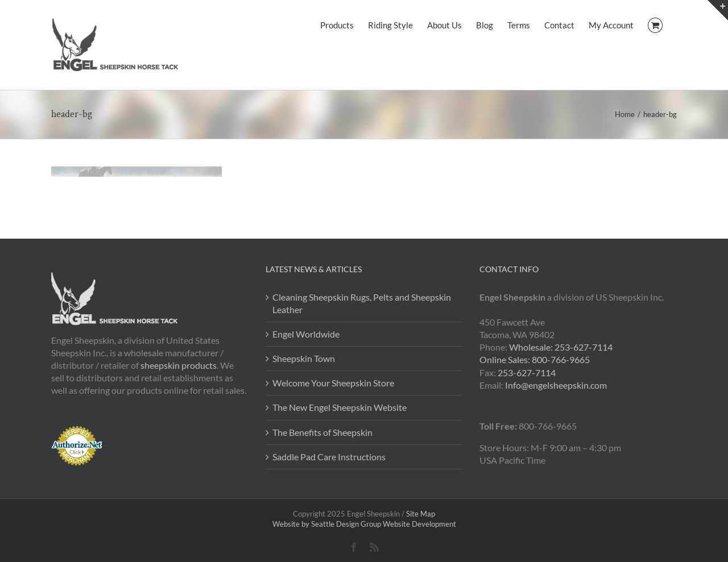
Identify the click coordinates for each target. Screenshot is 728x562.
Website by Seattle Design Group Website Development (364, 524)
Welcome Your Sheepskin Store (333, 383)
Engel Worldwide (306, 334)
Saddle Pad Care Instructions (329, 457)
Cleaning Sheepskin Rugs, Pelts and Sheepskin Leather (362, 303)
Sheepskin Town (304, 358)
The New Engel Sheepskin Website (340, 407)
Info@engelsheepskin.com (556, 385)
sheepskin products (179, 365)
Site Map (421, 514)
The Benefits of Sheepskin (322, 432)
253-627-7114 (527, 372)
